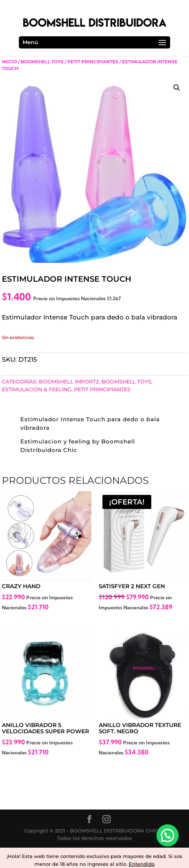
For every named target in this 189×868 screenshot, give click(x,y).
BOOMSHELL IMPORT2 (69, 382)
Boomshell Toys (42, 62)
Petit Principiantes (93, 62)
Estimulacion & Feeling (37, 389)
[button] (177, 88)
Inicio (9, 62)
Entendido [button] (142, 864)
